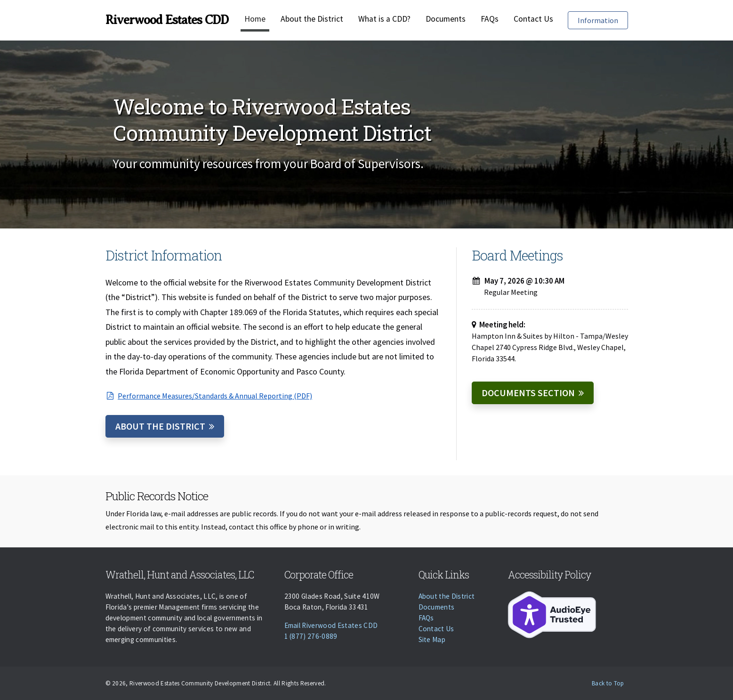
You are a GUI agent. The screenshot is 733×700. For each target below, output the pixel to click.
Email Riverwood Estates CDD (331, 625)
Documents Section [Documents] (528, 393)
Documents (446, 19)
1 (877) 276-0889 (311, 636)
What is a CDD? (384, 19)
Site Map (432, 639)
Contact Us (533, 19)
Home (255, 19)
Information (603, 20)
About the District (312, 19)
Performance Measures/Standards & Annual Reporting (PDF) (209, 396)
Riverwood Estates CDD (167, 20)
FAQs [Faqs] (490, 19)
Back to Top (608, 683)
